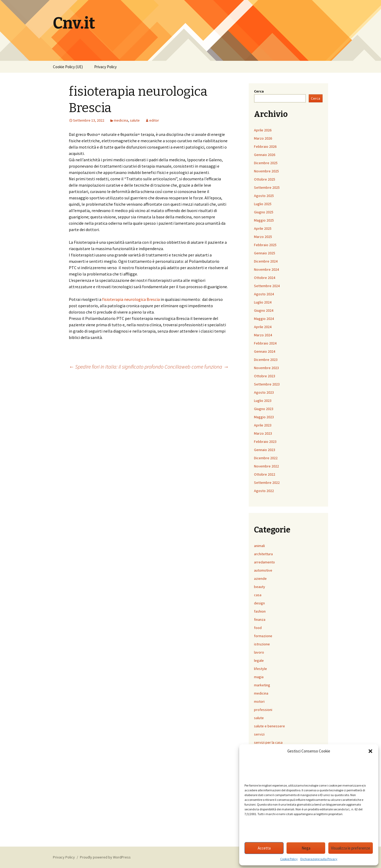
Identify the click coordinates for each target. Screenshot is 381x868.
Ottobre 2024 (265, 278)
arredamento (264, 562)
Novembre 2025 (266, 171)
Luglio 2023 (263, 401)
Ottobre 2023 (265, 376)
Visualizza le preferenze (351, 848)
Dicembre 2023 (266, 360)
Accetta (264, 848)
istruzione (262, 644)
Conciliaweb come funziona (197, 367)
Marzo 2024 (263, 335)
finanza (260, 619)
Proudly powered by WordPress (105, 857)
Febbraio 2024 (265, 343)
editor (154, 120)
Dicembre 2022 (266, 458)
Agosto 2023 (264, 392)
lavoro (259, 652)
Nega (306, 848)
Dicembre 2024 (266, 261)
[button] (370, 751)
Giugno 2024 (264, 310)
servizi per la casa (268, 742)
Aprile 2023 (263, 425)
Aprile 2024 (263, 327)
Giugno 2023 (264, 409)
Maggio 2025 (264, 220)
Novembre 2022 (266, 466)
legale (259, 660)
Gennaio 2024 (265, 351)
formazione (263, 636)
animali (259, 546)
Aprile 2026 (263, 130)
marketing (262, 685)
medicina (121, 120)
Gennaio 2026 (265, 155)
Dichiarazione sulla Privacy (319, 859)
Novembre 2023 (266, 368)
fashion (260, 611)
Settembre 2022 (267, 483)
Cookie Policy (289, 859)
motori (259, 701)
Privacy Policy (105, 67)
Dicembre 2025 (266, 163)
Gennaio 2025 (265, 253)
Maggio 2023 (264, 417)
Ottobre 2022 (265, 474)
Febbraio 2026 (265, 146)
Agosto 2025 (264, 196)
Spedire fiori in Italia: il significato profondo (116, 367)
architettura (263, 554)
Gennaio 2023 (265, 450)
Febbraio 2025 (265, 245)
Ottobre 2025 (265, 179)
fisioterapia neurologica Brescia (131, 299)
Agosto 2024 (264, 294)
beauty (260, 587)
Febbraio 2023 (265, 442)
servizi (259, 734)
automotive (263, 570)
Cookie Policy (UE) (68, 67)
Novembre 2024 (266, 269)
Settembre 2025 (267, 187)
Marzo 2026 (263, 138)
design (259, 603)
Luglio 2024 (263, 302)
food (258, 628)
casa (258, 595)
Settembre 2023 (267, 384)
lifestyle (260, 669)
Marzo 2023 (263, 433)
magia (259, 677)
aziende (260, 578)
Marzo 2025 (263, 237)
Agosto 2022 (264, 491)
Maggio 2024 (264, 319)
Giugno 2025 (264, 212)
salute (135, 120)
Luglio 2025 (263, 204)
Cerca (259, 91)
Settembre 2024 (267, 286)
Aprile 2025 (263, 228)
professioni (263, 710)
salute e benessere (269, 726)
